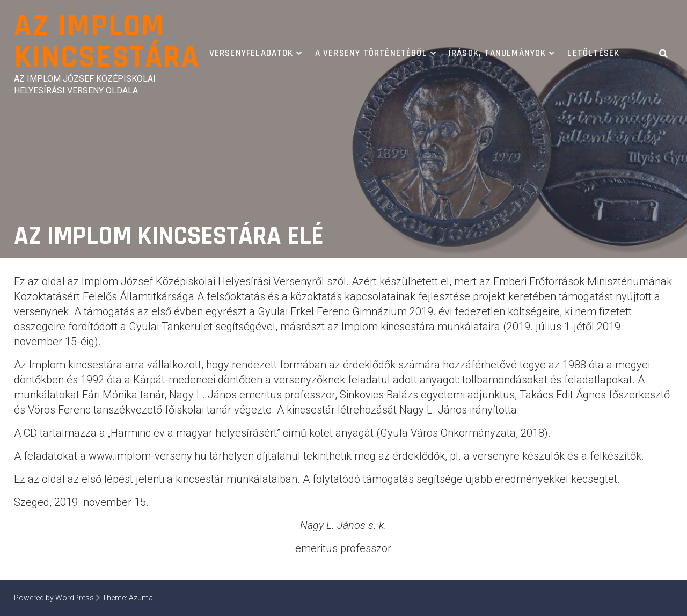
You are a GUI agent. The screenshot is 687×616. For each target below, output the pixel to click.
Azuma (141, 598)
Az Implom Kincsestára (107, 42)
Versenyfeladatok (251, 53)
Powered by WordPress (54, 598)
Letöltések (593, 53)
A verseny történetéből (371, 53)
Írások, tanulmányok (498, 53)
